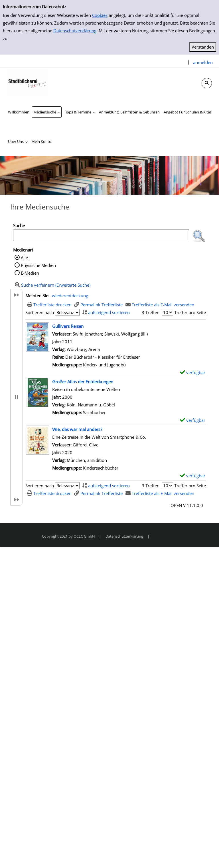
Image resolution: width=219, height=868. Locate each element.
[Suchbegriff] (101, 235)
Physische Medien (38, 265)
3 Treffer (150, 312)
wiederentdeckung (70, 296)
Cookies (100, 15)
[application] (47, 112)
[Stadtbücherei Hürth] (27, 82)
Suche (19, 226)
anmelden (203, 62)
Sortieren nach (40, 312)
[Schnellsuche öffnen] (207, 83)
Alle (24, 258)
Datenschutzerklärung (75, 31)
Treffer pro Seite (190, 312)
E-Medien (30, 273)
